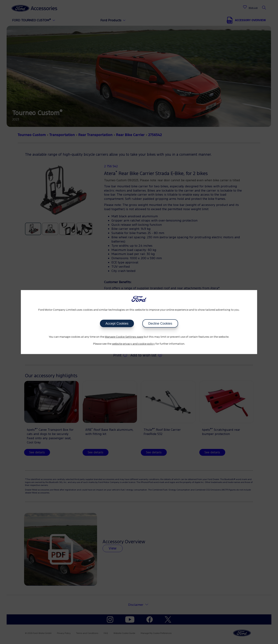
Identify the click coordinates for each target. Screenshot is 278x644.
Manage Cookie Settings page (124, 337)
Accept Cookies (117, 324)
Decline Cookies (160, 324)
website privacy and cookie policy (133, 344)
